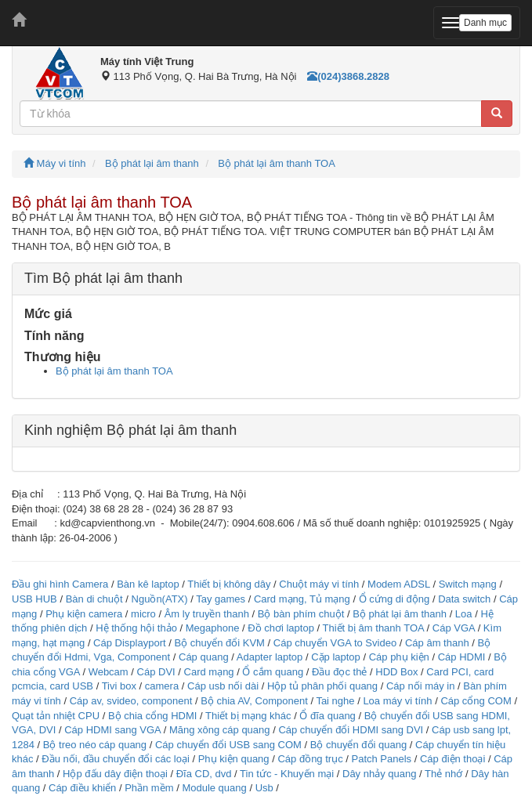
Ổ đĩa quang (327, 716)
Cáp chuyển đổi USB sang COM (228, 745)
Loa (464, 614)
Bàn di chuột (94, 599)
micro (143, 614)
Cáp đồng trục (310, 759)
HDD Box (396, 672)
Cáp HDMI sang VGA (112, 730)
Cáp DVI (156, 672)
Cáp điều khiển (84, 788)
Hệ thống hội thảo (136, 628)
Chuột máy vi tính (319, 584)
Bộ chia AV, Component (254, 701)
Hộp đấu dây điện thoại (115, 774)
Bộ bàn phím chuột (301, 614)
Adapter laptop (270, 657)
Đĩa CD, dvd (204, 774)
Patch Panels (381, 759)
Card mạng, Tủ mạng (302, 599)
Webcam (109, 672)
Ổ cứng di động (394, 599)
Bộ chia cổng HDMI (154, 716)
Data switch (464, 599)
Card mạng (209, 672)
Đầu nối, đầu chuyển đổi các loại (116, 759)
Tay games (221, 599)
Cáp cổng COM (476, 701)
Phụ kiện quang (234, 759)
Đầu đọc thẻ (339, 672)
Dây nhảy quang (379, 774)
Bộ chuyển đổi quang (358, 745)
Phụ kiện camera (84, 614)
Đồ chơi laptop (281, 628)
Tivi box (119, 686)
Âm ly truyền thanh (207, 614)
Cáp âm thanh (437, 643)
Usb (264, 788)
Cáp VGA (454, 628)
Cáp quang (204, 657)
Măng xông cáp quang (220, 730)
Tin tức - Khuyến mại (287, 774)
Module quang (214, 788)
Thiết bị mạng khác (248, 716)
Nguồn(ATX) (160, 599)
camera (162, 686)
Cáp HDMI (462, 657)
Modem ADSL (400, 584)
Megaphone (214, 628)
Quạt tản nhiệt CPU (56, 716)
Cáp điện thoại (452, 759)
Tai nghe (335, 701)
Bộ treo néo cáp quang (95, 745)
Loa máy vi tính (397, 701)
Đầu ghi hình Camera (60, 584)
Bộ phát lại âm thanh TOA (277, 163)
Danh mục (485, 23)
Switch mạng (468, 584)
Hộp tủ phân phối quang (322, 686)
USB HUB (34, 599)
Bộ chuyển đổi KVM (219, 643)
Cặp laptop (336, 657)
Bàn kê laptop (148, 584)
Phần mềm (149, 788)
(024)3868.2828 (348, 76)
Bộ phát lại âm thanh (152, 163)
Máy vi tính (54, 163)
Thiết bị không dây (229, 584)
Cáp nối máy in (420, 686)
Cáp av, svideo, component (131, 701)
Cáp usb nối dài (223, 686)
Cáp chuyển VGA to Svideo (335, 643)
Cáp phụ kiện (399, 657)
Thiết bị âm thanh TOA (373, 628)
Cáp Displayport (130, 643)
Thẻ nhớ (443, 774)
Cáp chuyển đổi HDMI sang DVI (351, 730)
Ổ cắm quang (273, 672)
